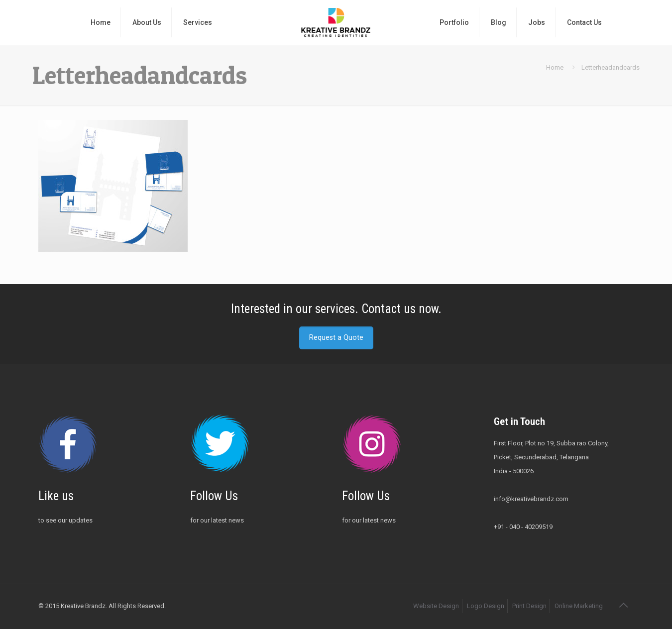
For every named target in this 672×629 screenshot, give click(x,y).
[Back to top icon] (623, 605)
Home (555, 67)
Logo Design (486, 606)
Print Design (529, 606)
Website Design (436, 606)
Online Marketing (579, 606)
